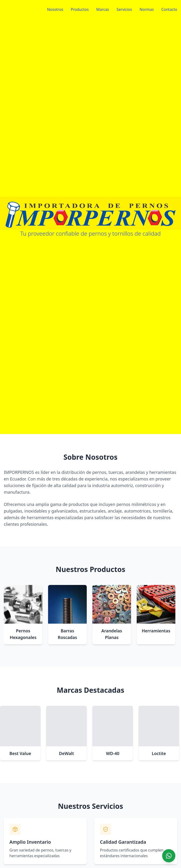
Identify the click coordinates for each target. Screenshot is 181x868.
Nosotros (55, 9)
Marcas (103, 9)
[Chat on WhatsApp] (169, 856)
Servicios (124, 9)
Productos (80, 9)
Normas (147, 9)
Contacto (169, 9)
